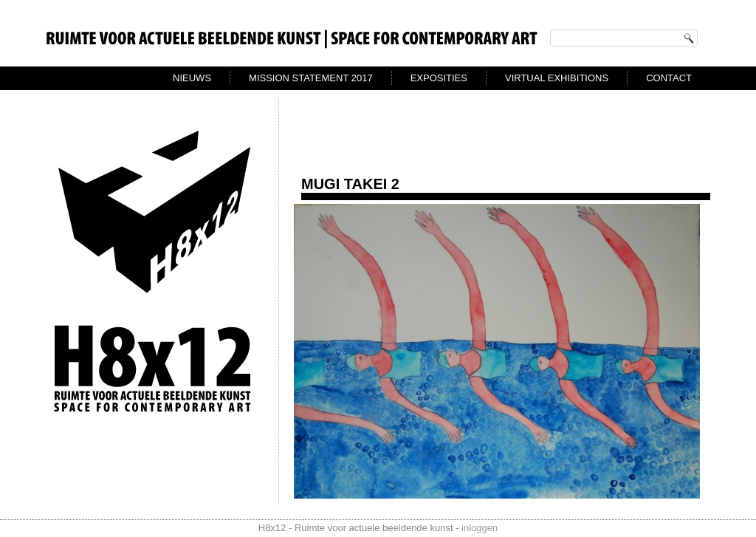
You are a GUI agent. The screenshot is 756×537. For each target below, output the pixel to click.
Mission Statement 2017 (311, 78)
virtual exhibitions (557, 78)
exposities (439, 78)
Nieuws (192, 78)
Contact (669, 78)
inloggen (480, 528)
